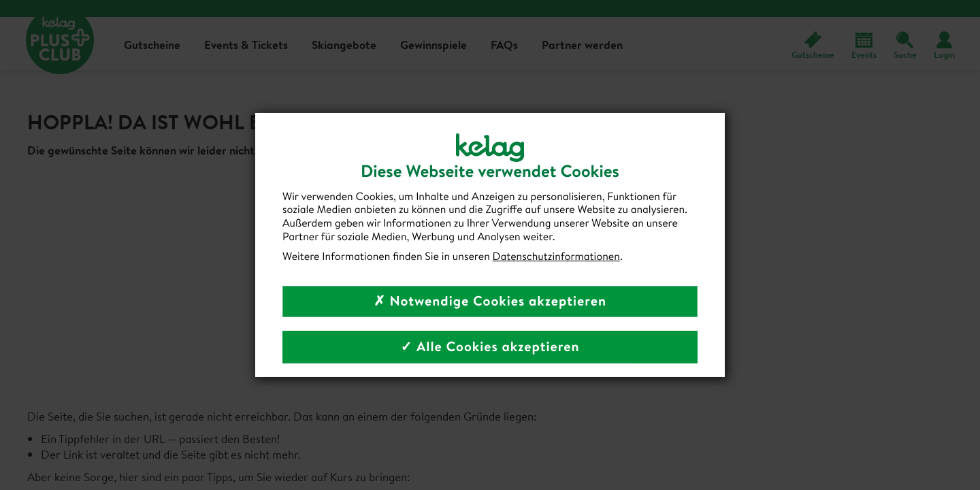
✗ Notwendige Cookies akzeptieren (490, 301)
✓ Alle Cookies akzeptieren (490, 347)
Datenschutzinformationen (556, 257)
